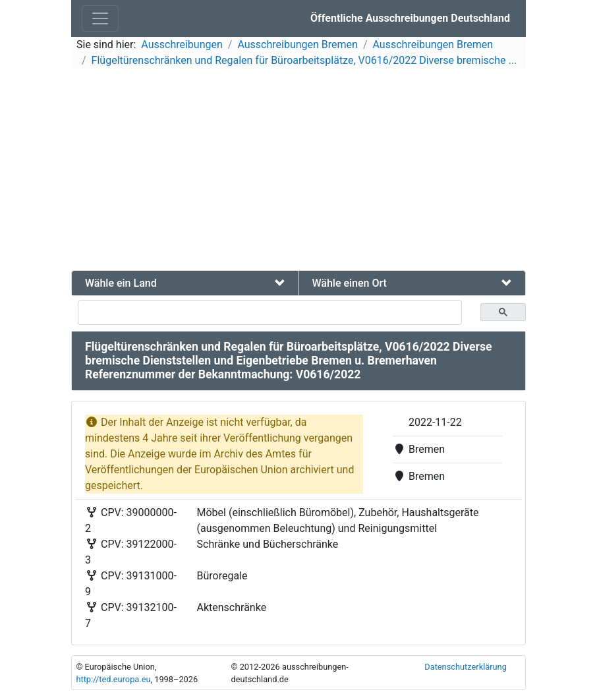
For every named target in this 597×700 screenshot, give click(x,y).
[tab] (185, 283)
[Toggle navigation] (100, 18)
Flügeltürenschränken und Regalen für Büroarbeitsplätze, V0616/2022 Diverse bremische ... (304, 60)
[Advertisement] (298, 171)
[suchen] (270, 312)
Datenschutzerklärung (466, 667)
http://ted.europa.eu (113, 679)
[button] (185, 283)
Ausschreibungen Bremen (298, 44)
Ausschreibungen (182, 44)
